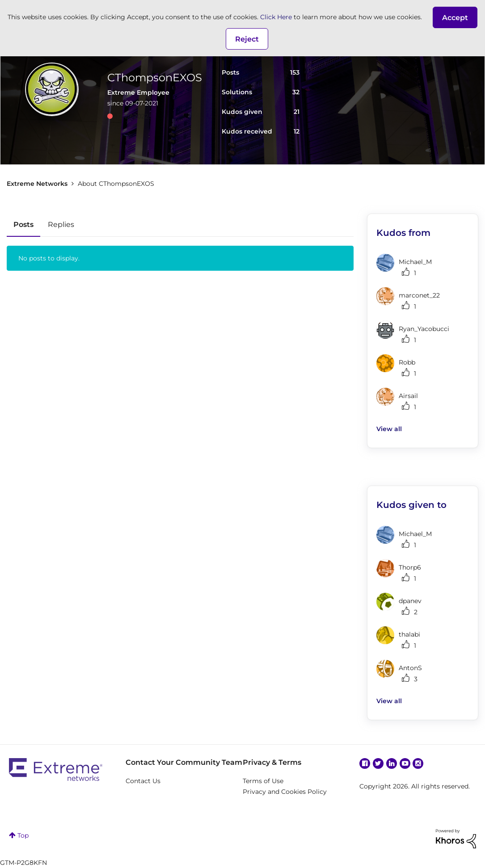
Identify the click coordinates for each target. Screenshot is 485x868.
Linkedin (392, 763)
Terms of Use (263, 781)
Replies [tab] (61, 224)
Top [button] (23, 835)
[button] (455, 17)
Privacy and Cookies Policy (285, 792)
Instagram (418, 763)
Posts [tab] (23, 224)
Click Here (276, 17)
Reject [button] (247, 39)
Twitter (378, 763)
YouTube (405, 763)
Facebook (365, 763)
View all (389, 429)
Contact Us (143, 781)
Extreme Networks (37, 184)
